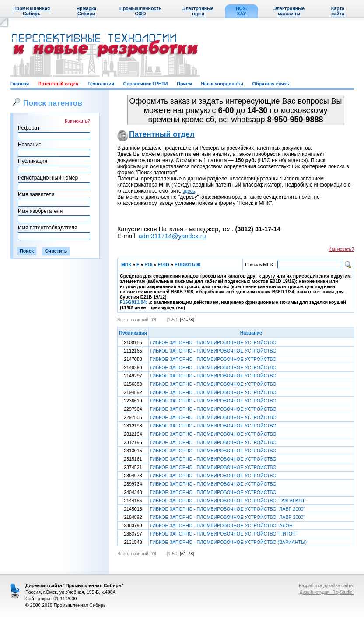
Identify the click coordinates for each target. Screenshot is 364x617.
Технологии (101, 84)
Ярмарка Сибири (86, 11)
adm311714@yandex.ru (172, 236)
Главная (19, 84)
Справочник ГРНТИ (146, 84)
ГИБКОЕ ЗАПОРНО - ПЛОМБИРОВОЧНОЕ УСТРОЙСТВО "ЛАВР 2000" (227, 509)
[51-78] (187, 320)
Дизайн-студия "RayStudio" (327, 592)
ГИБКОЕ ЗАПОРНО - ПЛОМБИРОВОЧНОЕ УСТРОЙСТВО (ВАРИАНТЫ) (228, 542)
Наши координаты (222, 84)
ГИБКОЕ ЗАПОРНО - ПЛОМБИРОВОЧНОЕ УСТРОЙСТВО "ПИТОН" (224, 534)
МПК (126, 264)
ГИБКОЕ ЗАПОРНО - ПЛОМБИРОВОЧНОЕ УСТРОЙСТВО (213, 342)
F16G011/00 (187, 264)
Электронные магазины (289, 11)
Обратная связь (271, 84)
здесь (189, 191)
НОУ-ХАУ (241, 11)
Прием (184, 84)
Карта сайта (338, 11)
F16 (148, 264)
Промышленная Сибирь (31, 11)
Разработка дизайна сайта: (326, 586)
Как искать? (77, 121)
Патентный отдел (58, 84)
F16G (163, 264)
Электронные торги (198, 11)
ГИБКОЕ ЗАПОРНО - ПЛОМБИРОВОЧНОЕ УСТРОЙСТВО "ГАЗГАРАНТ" (228, 501)
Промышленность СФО (140, 11)
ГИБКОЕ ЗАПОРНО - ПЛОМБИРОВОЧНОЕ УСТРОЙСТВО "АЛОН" (222, 525)
